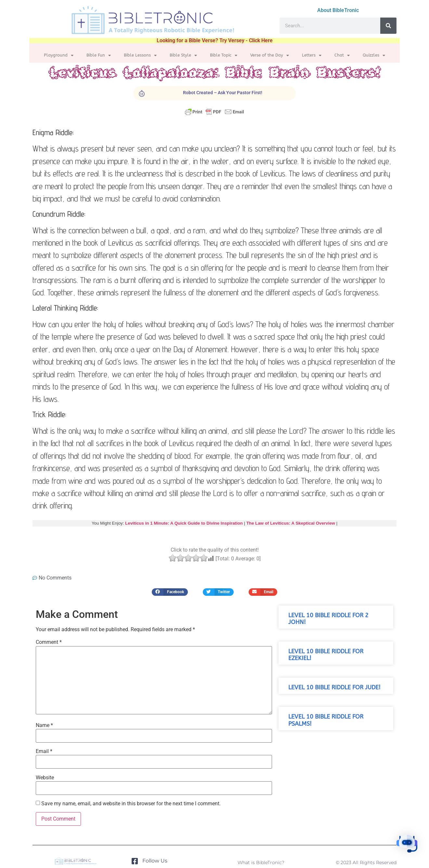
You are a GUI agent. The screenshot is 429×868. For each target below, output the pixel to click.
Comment (49, 642)
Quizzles (374, 55)
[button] (170, 592)
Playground (59, 55)
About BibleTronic (338, 10)
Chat (342, 55)
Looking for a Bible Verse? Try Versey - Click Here (215, 40)
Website (45, 778)
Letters (312, 55)
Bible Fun (99, 55)
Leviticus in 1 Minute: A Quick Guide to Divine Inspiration (184, 523)
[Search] (388, 26)
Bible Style (183, 55)
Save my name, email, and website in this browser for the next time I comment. (131, 804)
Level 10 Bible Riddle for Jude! (334, 688)
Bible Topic (224, 55)
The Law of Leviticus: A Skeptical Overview (291, 523)
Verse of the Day (270, 55)
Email (44, 751)
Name (44, 725)
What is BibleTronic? (261, 862)
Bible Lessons (140, 55)
